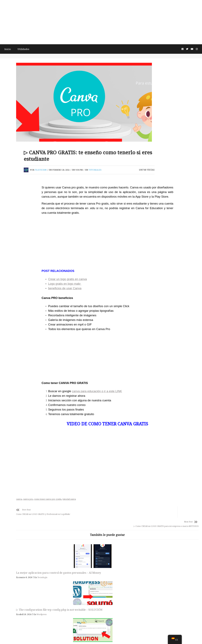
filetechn (85, 176)
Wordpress (131, 585)
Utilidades (29, 49)
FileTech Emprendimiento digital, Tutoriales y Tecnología (101, 610)
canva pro (72, 512)
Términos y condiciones (76, 637)
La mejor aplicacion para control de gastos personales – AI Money (80, 577)
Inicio (13, 49)
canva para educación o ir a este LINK (117, 404)
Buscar (10, 181)
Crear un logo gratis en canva (88, 290)
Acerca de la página (101, 637)
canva (63, 512)
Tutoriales (139, 176)
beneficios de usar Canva (85, 299)
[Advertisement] (101, 22)
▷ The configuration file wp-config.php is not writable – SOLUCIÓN (124, 577)
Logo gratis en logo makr (85, 295)
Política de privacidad (124, 637)
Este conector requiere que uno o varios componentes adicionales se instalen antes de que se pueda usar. (171, 579)
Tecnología (86, 585)
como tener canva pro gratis (92, 512)
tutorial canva (113, 512)
